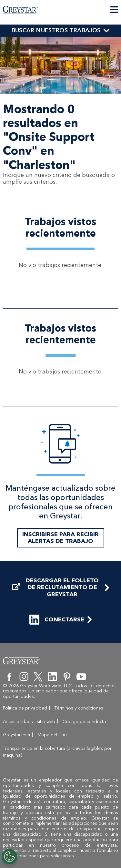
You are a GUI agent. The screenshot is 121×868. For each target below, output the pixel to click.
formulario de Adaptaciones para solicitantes (60, 853)
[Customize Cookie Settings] (9, 857)
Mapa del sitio (52, 735)
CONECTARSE (57, 620)
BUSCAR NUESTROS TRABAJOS (56, 30)
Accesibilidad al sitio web (29, 722)
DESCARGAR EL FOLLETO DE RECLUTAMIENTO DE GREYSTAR (56, 587)
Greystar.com (16, 735)
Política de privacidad (25, 708)
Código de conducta (84, 722)
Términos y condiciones (79, 708)
